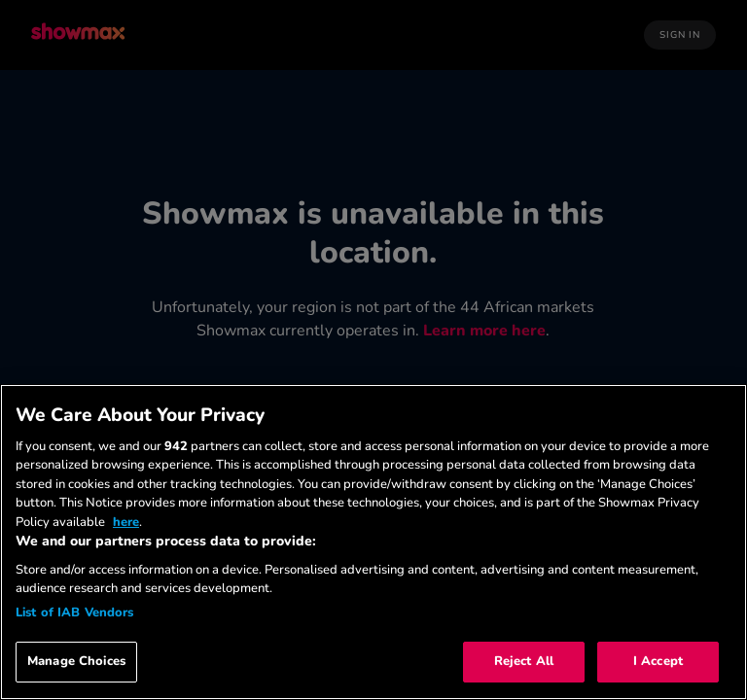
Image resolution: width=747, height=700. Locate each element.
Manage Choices (76, 661)
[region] (373, 542)
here (126, 522)
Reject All (524, 661)
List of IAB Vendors (74, 612)
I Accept (658, 661)
